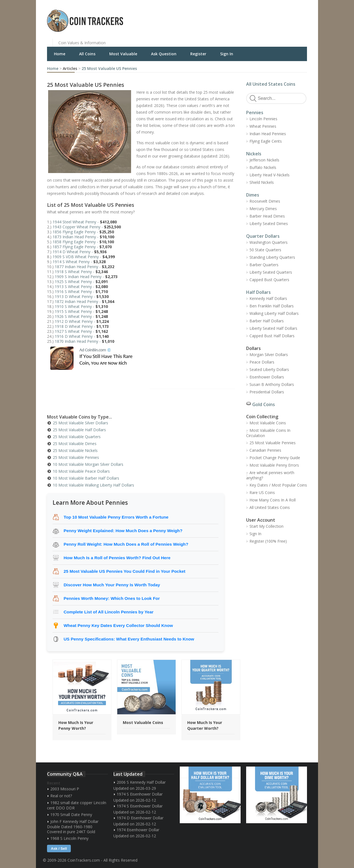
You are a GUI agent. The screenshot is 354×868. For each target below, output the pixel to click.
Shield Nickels (262, 182)
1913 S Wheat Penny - (81, 287)
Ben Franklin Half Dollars (272, 306)
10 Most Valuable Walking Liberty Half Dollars (93, 485)
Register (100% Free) (268, 541)
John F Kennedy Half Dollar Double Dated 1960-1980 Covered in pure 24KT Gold (73, 827)
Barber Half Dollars (267, 321)
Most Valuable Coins (268, 423)
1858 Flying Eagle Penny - (83, 242)
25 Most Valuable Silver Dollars (80, 423)
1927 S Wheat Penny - (81, 331)
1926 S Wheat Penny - (81, 316)
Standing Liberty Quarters (272, 257)
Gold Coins (264, 404)
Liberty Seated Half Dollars (273, 328)
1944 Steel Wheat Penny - (85, 222)
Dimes (253, 195)
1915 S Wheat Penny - (81, 311)
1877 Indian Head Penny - (84, 267)
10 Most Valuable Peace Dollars (81, 471)
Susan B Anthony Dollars (272, 384)
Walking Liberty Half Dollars (274, 313)
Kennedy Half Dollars (268, 298)
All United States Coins (271, 84)
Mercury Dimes (263, 209)
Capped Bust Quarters (269, 280)
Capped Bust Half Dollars (272, 336)
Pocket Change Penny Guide (275, 458)
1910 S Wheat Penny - (81, 306)
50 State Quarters (265, 250)
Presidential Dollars (267, 392)
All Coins (87, 54)
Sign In (227, 54)
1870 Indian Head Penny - (84, 341)
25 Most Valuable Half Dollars (79, 430)
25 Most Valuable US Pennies (109, 68)
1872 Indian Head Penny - (84, 301)
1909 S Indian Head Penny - (86, 277)
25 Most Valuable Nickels (75, 450)
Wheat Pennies (263, 126)
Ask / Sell (59, 849)
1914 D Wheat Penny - (80, 252)
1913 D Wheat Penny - (82, 296)
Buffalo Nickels (263, 167)
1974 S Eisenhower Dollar (140, 794)
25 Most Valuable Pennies (76, 457)
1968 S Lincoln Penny (69, 838)
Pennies (255, 113)
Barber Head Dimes (267, 216)
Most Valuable (123, 54)
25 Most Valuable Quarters (77, 437)
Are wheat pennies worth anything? (270, 475)
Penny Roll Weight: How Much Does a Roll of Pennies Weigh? (126, 544)
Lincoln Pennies (263, 119)
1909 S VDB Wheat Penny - (84, 257)
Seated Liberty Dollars (269, 369)
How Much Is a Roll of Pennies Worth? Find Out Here (117, 558)
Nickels (254, 154)
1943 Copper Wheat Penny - (87, 227)
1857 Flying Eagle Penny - (82, 247)
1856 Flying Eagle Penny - (83, 232)
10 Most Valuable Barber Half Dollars (86, 478)
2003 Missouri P (65, 789)
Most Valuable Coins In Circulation (268, 433)
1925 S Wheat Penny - (81, 282)
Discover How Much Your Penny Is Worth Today (112, 585)
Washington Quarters (269, 242)
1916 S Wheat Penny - (81, 291)
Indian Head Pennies (268, 134)
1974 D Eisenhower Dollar (140, 818)
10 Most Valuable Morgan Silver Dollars (88, 464)
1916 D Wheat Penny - (82, 336)
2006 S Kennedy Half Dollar (141, 782)
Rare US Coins (262, 492)
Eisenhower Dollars (267, 377)
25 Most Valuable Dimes (75, 444)
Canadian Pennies (265, 450)
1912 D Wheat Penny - (82, 321)
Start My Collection (266, 526)
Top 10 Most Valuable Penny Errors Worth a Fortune (116, 517)
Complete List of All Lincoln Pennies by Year (109, 612)
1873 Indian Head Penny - (83, 237)
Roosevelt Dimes (265, 201)
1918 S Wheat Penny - (81, 272)
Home (60, 54)
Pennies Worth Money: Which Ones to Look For (112, 598)
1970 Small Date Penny (71, 815)
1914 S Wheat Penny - (79, 262)
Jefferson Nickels (264, 160)
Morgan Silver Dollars (269, 355)
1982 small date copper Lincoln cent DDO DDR (77, 805)
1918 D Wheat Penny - (82, 326)
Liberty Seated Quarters (271, 272)
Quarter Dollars (263, 236)
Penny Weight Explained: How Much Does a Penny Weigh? (123, 531)
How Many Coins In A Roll (273, 500)
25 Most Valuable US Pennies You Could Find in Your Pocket (124, 571)
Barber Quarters (264, 265)
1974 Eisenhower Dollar (138, 830)
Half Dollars (258, 292)
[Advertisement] (244, 17)
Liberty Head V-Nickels (270, 175)
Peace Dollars (262, 362)
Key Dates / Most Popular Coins (278, 485)
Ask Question (164, 54)
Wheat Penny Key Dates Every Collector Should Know (118, 625)
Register (198, 54)
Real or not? (61, 796)
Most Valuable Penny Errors (274, 465)
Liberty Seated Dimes (269, 223)
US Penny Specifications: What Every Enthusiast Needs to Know (129, 639)
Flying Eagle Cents (266, 141)
